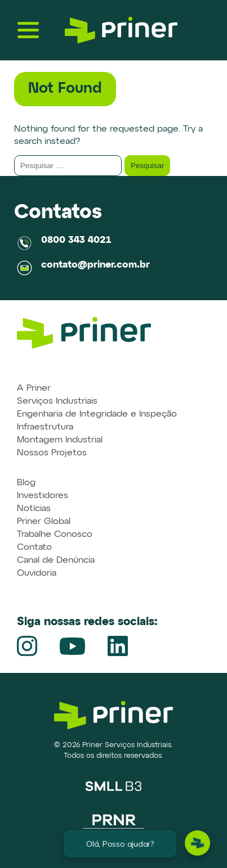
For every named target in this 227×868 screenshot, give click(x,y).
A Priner (34, 388)
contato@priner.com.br (95, 265)
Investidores (43, 496)
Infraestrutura (45, 427)
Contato (34, 548)
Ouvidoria (37, 573)
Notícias (34, 509)
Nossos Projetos (52, 453)
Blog (26, 483)
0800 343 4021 (76, 240)
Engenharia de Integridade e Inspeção (97, 414)
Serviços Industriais (57, 401)
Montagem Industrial (60, 440)
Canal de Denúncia (56, 560)
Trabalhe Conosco (55, 535)
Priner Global (44, 522)
